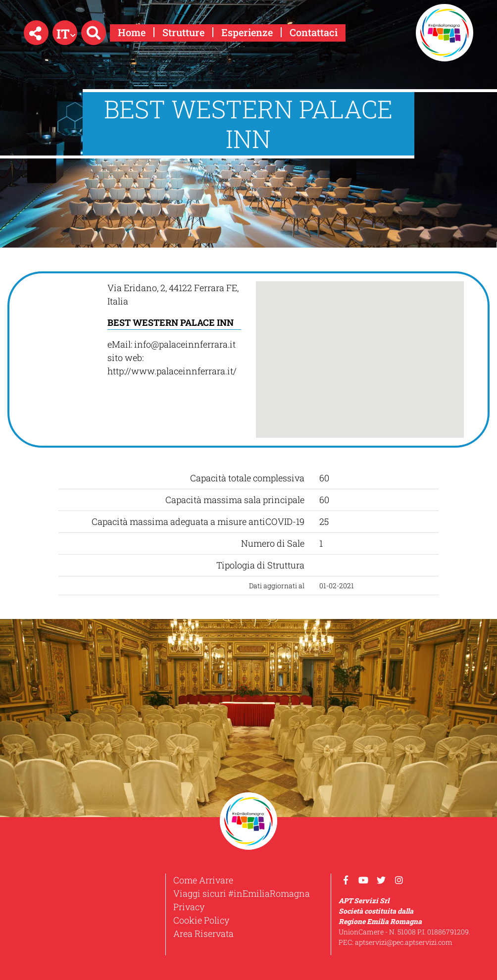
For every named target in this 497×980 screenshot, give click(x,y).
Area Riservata (203, 933)
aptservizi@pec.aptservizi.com (404, 942)
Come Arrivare (203, 880)
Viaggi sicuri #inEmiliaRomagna (242, 893)
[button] (36, 33)
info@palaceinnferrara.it (185, 344)
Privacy (189, 907)
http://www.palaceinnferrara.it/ (172, 371)
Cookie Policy (201, 920)
